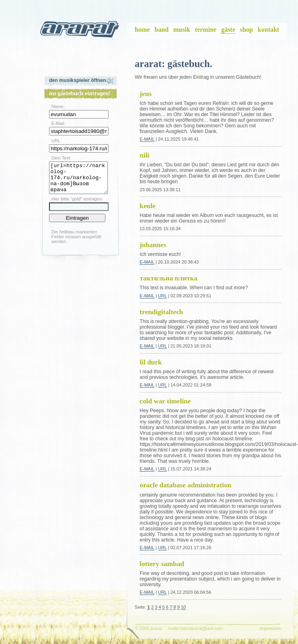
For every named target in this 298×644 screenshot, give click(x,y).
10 (183, 607)
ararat (80, 31)
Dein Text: (61, 158)
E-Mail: (58, 123)
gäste (228, 30)
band (161, 30)
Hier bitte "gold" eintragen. (77, 205)
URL (162, 296)
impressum (271, 628)
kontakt (268, 30)
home (142, 30)
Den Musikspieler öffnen (78, 80)
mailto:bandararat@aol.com (195, 628)
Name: (58, 106)
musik (182, 30)
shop (247, 30)
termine (206, 30)
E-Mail (147, 139)
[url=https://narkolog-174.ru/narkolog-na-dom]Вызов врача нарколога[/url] (78, 181)
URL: (57, 141)
